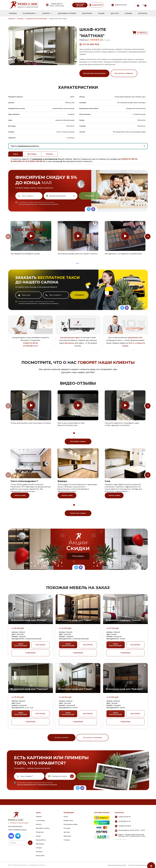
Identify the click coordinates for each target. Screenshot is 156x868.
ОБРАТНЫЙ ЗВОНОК (80, 5)
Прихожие (67, 836)
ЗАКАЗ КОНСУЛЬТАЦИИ (21, 645)
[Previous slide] (8, 237)
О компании (29, 13)
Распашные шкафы (70, 824)
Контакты (143, 13)
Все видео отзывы (78, 441)
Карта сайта (40, 856)
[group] (31, 236)
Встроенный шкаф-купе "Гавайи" (75, 689)
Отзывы (128, 13)
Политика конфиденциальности (138, 865)
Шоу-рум (115, 13)
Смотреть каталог (62, 737)
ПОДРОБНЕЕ (31, 653)
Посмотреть (78, 556)
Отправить (89, 196)
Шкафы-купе (68, 820)
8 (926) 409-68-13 (37, 161)
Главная (13, 13)
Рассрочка (87, 13)
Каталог (46, 13)
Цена (16, 154)
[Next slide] (148, 237)
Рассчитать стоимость (124, 73)
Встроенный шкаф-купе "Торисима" (29, 689)
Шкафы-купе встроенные (36, 19)
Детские (67, 832)
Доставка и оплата (67, 13)
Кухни (66, 817)
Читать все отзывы (78, 513)
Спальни (67, 840)
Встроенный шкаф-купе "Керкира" (29, 620)
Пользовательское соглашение (117, 865)
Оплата (49, 154)
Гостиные (67, 828)
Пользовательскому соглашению (49, 204)
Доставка (32, 154)
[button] (77, 263)
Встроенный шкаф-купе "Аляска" (123, 620)
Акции (101, 13)
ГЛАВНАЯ (12, 19)
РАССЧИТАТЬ (40, 645)
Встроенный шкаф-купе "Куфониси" (124, 689)
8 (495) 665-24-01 (19, 161)
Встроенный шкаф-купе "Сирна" (75, 620)
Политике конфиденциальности (28, 204)
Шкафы (20, 19)
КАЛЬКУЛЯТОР (96, 5)
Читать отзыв (20, 495)
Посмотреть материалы (92, 737)
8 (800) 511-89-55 (129, 159)
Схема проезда (120, 839)
